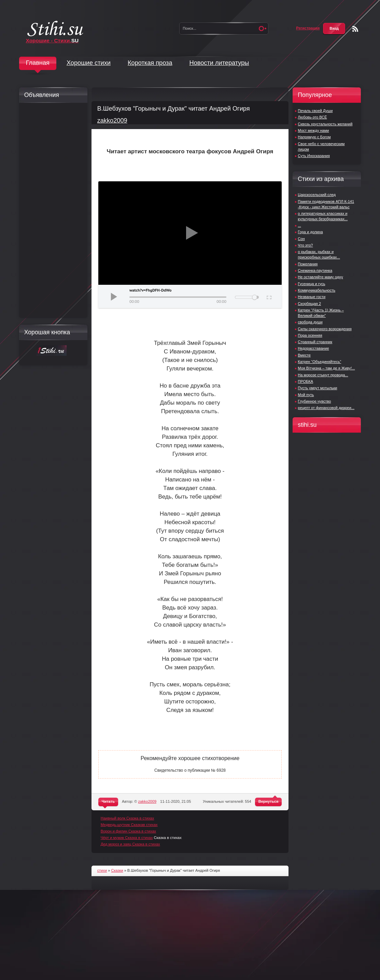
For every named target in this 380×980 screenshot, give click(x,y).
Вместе (304, 355)
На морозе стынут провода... (323, 375)
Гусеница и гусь (311, 284)
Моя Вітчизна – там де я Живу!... (326, 368)
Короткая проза (150, 63)
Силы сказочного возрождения (325, 329)
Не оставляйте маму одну (320, 277)
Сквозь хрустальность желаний (325, 124)
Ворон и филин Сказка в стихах (128, 831)
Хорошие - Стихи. (52, 40)
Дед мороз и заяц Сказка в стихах (130, 844)
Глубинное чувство (314, 401)
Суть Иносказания (314, 156)
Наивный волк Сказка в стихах (128, 818)
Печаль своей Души (315, 111)
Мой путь (306, 395)
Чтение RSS (355, 29)
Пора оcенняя (310, 335)
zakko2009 (112, 121)
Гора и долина (310, 232)
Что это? (305, 245)
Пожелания (308, 264)
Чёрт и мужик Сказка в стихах (127, 838)
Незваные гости (312, 297)
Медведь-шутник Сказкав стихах (129, 825)
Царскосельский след (317, 195)
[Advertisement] (52, 210)
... (299, 225)
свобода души (310, 322)
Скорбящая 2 (309, 304)
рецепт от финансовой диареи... (326, 408)
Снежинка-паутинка (315, 270)
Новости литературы (219, 63)
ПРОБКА (305, 381)
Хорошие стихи (89, 63)
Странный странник (315, 342)
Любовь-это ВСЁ (312, 117)
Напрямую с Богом (314, 137)
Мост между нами (313, 130)
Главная (38, 63)
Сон (301, 239)
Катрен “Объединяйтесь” (319, 362)
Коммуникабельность (316, 290)
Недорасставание (313, 348)
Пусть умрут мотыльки (317, 388)
